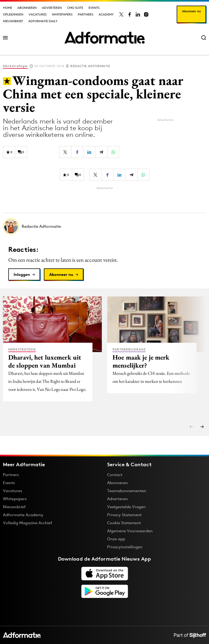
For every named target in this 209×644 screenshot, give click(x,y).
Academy (106, 14)
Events (94, 8)
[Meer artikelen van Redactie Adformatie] (104, 226)
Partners (86, 14)
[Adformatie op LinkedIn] (138, 14)
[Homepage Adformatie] (104, 38)
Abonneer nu (191, 11)
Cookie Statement (124, 523)
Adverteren (52, 8)
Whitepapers (62, 14)
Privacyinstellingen (125, 547)
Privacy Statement (124, 515)
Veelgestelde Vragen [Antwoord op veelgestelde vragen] (126, 507)
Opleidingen (13, 14)
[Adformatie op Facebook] (130, 14)
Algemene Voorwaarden (130, 531)
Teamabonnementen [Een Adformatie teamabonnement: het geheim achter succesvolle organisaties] (127, 491)
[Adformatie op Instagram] (146, 14)
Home (7, 8)
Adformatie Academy (23, 515)
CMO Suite (75, 8)
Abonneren (27, 8)
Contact (115, 475)
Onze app (116, 539)
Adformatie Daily (43, 21)
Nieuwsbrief (13, 21)
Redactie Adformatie (90, 66)
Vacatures (38, 14)
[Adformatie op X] (121, 14)
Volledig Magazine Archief (28, 523)
